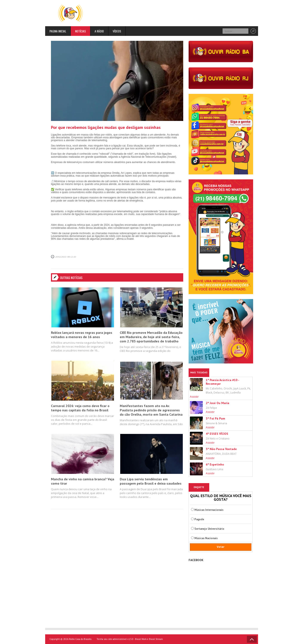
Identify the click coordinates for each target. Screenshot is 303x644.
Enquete (199, 487)
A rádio (99, 31)
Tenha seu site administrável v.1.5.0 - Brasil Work (122, 639)
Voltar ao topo (252, 639)
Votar (221, 547)
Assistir (194, 397)
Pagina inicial (58, 31)
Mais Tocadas (199, 372)
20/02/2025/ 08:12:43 (66, 257)
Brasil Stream (156, 639)
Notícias (80, 31)
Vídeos (117, 31)
